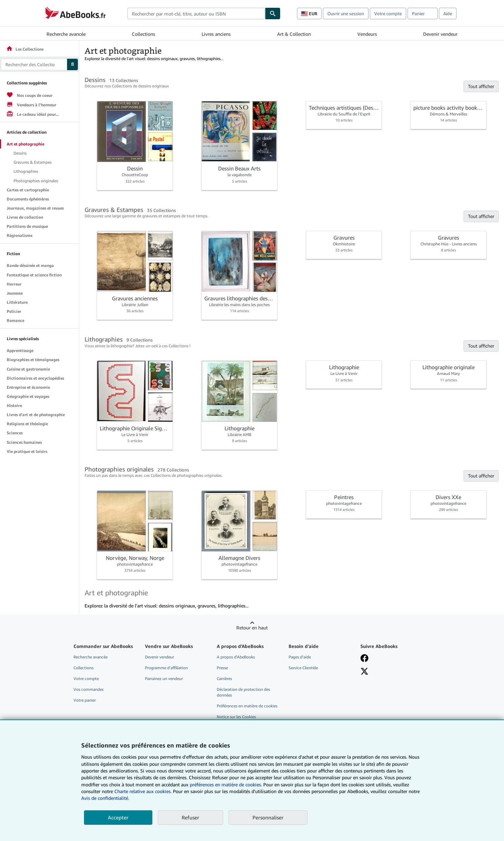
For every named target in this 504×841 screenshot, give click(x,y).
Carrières (224, 679)
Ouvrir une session (346, 13)
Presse (222, 668)
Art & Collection (294, 34)
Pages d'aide (300, 657)
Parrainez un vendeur (164, 679)
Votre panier (85, 700)
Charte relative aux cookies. (144, 791)
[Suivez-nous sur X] (364, 671)
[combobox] (196, 13)
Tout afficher (481, 86)
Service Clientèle (303, 668)
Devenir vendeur (440, 34)
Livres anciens (216, 34)
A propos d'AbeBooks (236, 657)
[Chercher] (273, 13)
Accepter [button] (118, 817)
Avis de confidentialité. (105, 798)
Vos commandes (88, 689)
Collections (143, 34)
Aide (448, 13)
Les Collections (25, 49)
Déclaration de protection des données (243, 692)
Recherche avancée (66, 34)
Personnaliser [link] (268, 817)
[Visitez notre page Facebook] (364, 658)
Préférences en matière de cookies (247, 706)
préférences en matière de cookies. (226, 784)
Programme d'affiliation (166, 668)
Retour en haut (252, 628)
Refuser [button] (190, 817)
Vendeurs (367, 34)
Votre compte (388, 13)
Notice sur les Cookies (236, 717)
